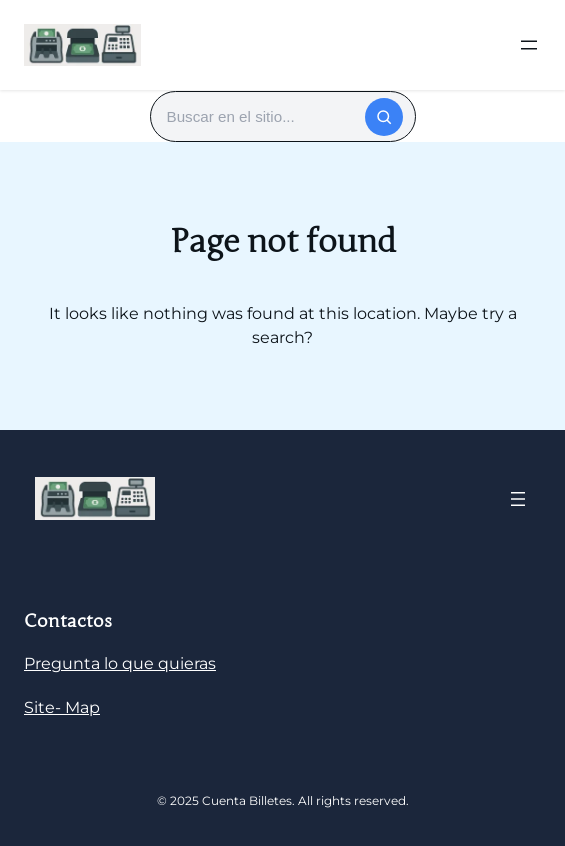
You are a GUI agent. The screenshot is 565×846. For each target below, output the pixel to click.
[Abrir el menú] (529, 45)
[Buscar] (384, 117)
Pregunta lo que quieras (120, 663)
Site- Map (62, 707)
